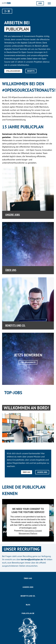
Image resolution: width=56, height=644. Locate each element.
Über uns (11, 270)
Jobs (40, 3)
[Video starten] (7, 11)
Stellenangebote (28, 362)
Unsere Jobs (13, 215)
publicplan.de (28, 613)
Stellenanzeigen (13, 71)
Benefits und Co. (15, 325)
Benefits (31, 71)
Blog (28, 605)
